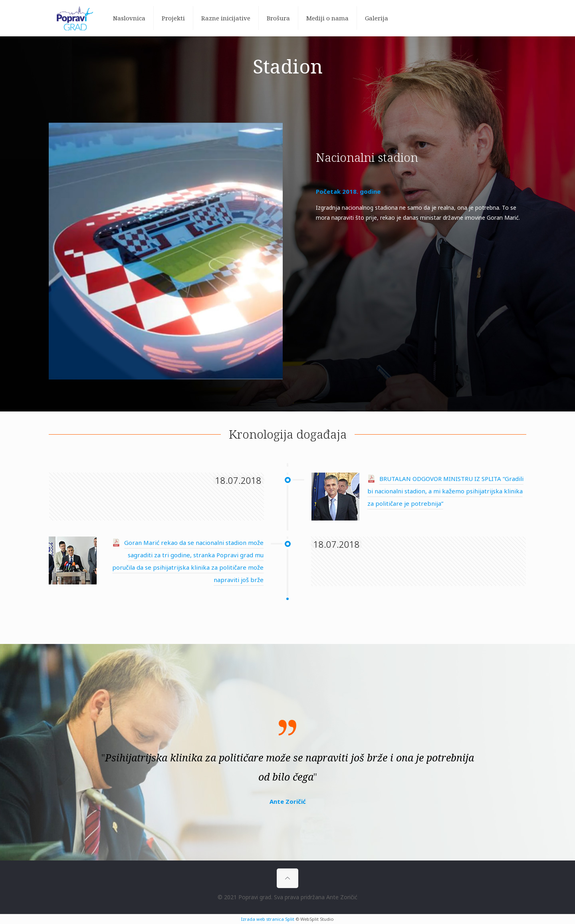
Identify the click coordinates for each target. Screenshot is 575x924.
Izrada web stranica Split (268, 919)
